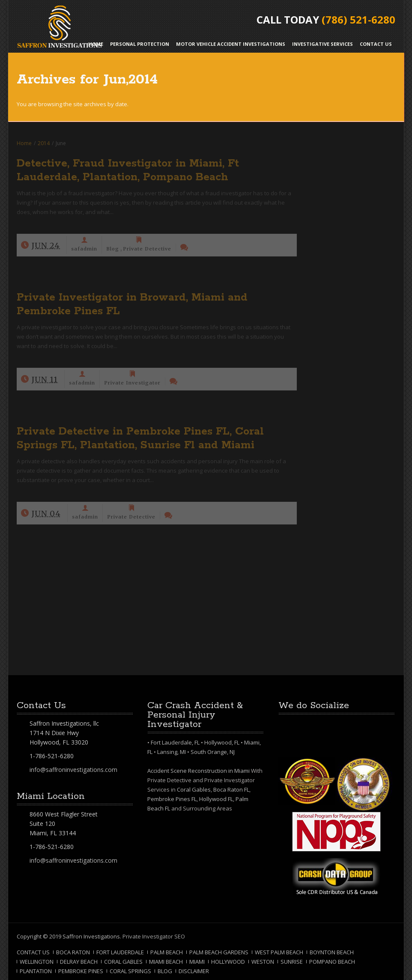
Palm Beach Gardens (219, 952)
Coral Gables (194, 789)
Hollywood (228, 962)
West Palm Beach (279, 952)
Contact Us (376, 44)
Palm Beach (167, 952)
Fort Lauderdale (120, 952)
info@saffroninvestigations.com (73, 770)
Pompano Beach (332, 962)
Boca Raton (73, 952)
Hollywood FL (216, 799)
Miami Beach (166, 962)
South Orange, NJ (213, 752)
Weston (263, 962)
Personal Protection (140, 44)
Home (96, 44)
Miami (197, 962)
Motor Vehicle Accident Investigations (231, 44)
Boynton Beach (332, 952)
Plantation (36, 971)
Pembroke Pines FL (172, 799)
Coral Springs (130, 971)
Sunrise (292, 962)
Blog (165, 971)
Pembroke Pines (81, 971)
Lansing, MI (172, 752)
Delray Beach (79, 962)
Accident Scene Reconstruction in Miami (199, 771)
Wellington (37, 962)
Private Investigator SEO (154, 936)
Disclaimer (194, 971)
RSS (351, 727)
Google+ (330, 727)
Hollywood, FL (222, 742)
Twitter (308, 727)
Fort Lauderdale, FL (175, 742)
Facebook (287, 727)
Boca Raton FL (231, 789)
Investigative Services (322, 44)
